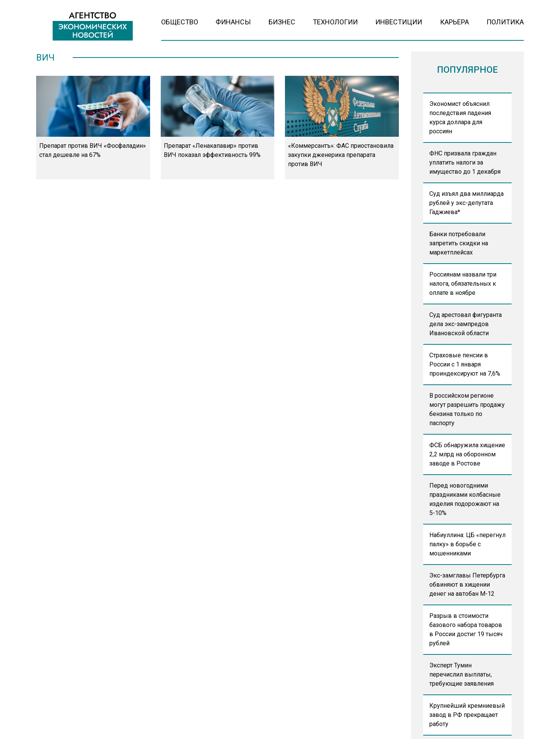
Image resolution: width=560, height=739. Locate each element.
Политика (505, 22)
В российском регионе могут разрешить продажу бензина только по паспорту (467, 409)
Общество (180, 22)
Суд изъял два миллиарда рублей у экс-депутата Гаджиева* (466, 203)
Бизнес (282, 22)
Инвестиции (399, 22)
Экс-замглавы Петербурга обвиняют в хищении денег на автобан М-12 (467, 585)
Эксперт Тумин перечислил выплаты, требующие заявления (462, 674)
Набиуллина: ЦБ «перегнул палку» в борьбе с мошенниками (467, 544)
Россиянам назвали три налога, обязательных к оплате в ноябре (463, 284)
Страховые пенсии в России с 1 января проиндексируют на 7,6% (465, 364)
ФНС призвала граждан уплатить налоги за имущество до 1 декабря (465, 162)
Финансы (233, 22)
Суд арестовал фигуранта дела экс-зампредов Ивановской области (466, 324)
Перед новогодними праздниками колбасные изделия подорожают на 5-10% (465, 499)
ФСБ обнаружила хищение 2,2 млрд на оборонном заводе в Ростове (467, 454)
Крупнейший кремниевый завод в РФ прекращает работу (467, 715)
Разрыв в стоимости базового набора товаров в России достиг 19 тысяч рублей (466, 629)
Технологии (335, 22)
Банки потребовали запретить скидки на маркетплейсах (459, 243)
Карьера (454, 22)
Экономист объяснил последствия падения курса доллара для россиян (460, 118)
